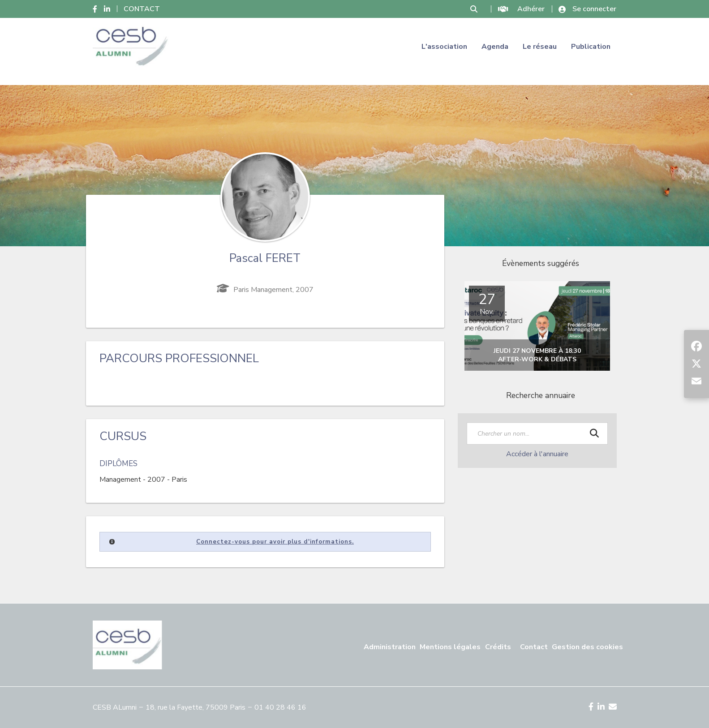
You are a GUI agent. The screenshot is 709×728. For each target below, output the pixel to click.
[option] (537, 326)
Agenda (495, 47)
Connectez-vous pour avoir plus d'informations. (275, 542)
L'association (444, 47)
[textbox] (537, 433)
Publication (591, 47)
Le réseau (540, 47)
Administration (390, 647)
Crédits (498, 647)
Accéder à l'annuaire (537, 454)
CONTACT (142, 9)
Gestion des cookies (587, 647)
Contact (534, 647)
